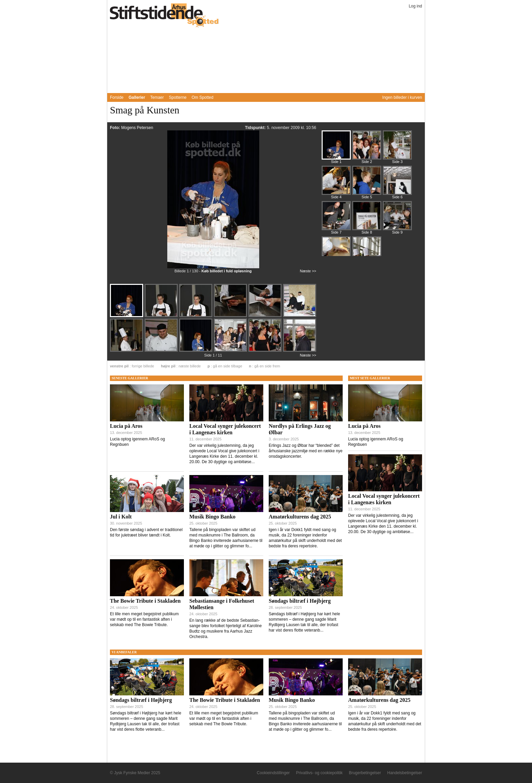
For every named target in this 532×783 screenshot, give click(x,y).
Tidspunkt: (256, 128)
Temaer (157, 97)
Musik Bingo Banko (212, 517)
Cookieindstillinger (273, 773)
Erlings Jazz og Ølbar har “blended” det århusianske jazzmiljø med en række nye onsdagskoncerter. (306, 451)
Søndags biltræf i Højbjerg (300, 601)
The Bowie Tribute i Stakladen (145, 601)
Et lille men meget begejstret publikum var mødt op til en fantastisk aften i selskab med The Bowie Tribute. (144, 619)
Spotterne (178, 97)
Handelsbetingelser (405, 773)
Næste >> (308, 271)
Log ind (415, 6)
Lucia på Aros (126, 426)
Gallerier (137, 97)
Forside (117, 97)
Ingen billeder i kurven (402, 97)
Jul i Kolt (121, 517)
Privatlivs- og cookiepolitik (319, 773)
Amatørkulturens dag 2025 (300, 517)
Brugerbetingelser (365, 773)
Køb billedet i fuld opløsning (227, 271)
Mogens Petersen (137, 128)
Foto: (116, 128)
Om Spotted (203, 97)
